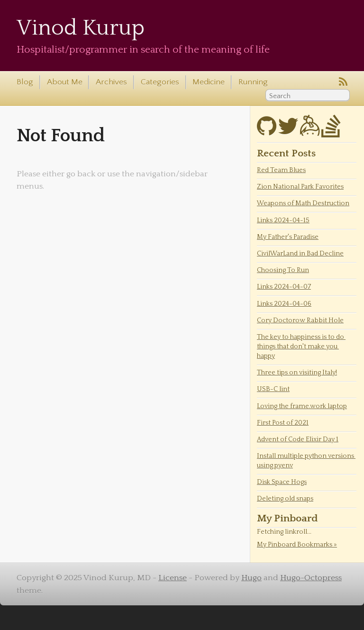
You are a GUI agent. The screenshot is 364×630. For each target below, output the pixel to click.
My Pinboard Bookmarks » (297, 545)
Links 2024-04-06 (284, 304)
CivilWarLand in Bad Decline (300, 254)
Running (253, 82)
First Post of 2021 (283, 423)
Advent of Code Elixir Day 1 (298, 439)
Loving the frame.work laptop (302, 406)
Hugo (251, 578)
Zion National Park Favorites (300, 187)
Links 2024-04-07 (284, 287)
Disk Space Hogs (282, 482)
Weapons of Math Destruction (303, 203)
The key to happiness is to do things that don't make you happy (301, 347)
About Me (65, 82)
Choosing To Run (283, 270)
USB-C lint (273, 389)
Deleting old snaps (285, 499)
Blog (25, 82)
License (173, 578)
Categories (160, 82)
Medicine (209, 82)
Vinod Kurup (81, 28)
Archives (111, 82)
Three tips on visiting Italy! (297, 373)
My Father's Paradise (288, 237)
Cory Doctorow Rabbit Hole (300, 320)
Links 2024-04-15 (283, 220)
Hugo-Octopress (311, 578)
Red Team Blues (281, 170)
